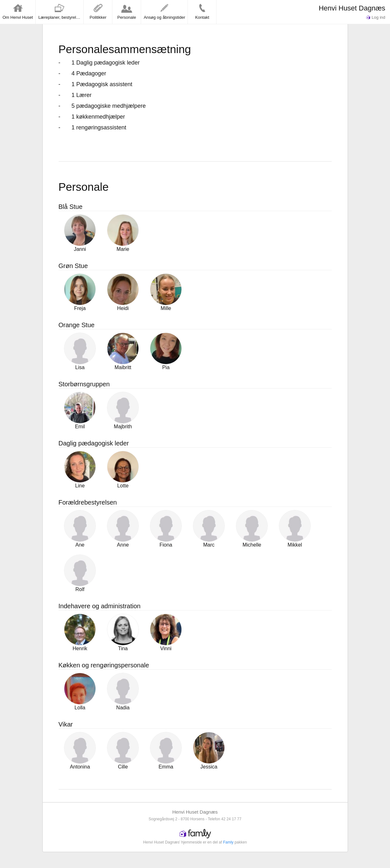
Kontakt (202, 11)
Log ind (376, 17)
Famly (228, 842)
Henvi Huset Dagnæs (352, 8)
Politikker (98, 11)
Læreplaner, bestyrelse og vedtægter (61, 11)
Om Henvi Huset (18, 11)
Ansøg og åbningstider (164, 11)
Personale (127, 11)
